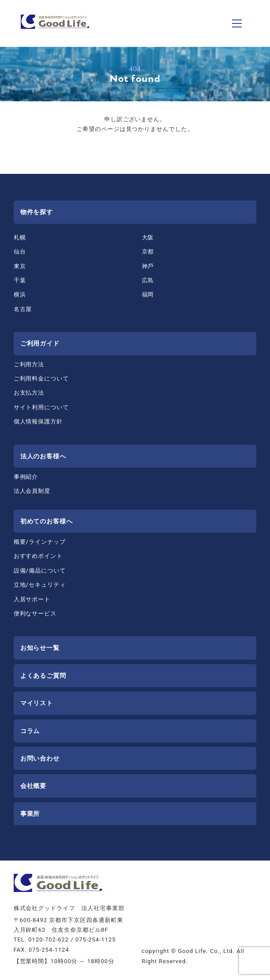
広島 (148, 280)
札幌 (20, 237)
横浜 (20, 294)
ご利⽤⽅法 (29, 364)
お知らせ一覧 (40, 648)
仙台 (20, 252)
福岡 (148, 294)
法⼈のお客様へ (44, 456)
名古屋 (23, 309)
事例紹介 (26, 477)
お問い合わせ (40, 758)
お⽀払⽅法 (29, 393)
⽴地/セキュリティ (40, 585)
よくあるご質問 (44, 676)
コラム (30, 731)
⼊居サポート (32, 599)
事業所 (30, 814)
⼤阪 (148, 237)
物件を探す (37, 212)
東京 (20, 266)
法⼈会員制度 (32, 491)
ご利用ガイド (40, 343)
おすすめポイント (38, 556)
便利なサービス (35, 613)
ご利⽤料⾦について (42, 379)
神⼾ (148, 266)
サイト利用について (42, 407)
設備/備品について (40, 571)
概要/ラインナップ (40, 542)
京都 (148, 252)
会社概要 (34, 786)
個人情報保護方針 (38, 421)
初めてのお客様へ (47, 521)
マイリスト (37, 703)
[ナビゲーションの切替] (237, 23)
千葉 (20, 280)
